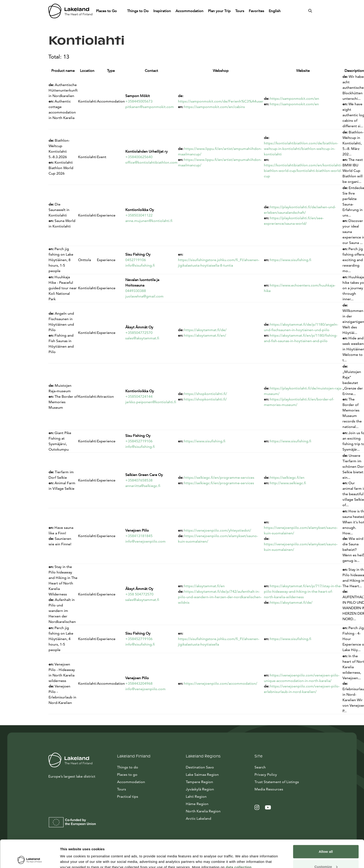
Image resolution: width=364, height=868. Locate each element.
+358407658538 (139, 480)
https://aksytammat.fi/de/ (205, 330)
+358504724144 (139, 396)
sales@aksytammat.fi (142, 338)
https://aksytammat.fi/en (204, 586)
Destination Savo (200, 767)
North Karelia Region (203, 811)
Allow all (326, 826)
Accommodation (189, 11)
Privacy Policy (266, 775)
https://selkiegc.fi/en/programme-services (219, 477)
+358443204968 (139, 683)
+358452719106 (139, 441)
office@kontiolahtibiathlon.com (151, 162)
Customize (326, 841)
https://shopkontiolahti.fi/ (206, 394)
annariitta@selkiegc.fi (143, 486)
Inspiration (162, 11)
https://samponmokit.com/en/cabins (214, 107)
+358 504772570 (139, 594)
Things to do (128, 767)
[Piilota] (121, 11)
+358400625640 (139, 157)
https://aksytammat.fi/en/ (205, 335)
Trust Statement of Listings (277, 782)
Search (260, 767)
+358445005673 (139, 101)
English (275, 11)
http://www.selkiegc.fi (288, 483)
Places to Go (107, 11)
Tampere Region (199, 782)
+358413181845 (139, 536)
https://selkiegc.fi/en (287, 477)
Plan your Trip (219, 11)
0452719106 (136, 260)
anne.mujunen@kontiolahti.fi (149, 221)
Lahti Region (196, 796)
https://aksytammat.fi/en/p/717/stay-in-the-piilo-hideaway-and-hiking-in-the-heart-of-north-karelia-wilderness (303, 591)
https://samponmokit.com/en (295, 99)
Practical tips (128, 796)
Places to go (127, 775)
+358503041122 (139, 215)
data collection (239, 841)
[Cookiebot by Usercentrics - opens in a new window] (30, 859)
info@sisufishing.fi (140, 265)
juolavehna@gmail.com (144, 296)
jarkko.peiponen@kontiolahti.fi (151, 402)
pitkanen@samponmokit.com (150, 107)
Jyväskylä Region (200, 789)
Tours (240, 11)
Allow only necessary (326, 856)
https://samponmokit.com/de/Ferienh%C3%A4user (221, 101)
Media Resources (285, 789)
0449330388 (136, 291)
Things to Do (138, 11)
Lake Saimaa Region (202, 775)
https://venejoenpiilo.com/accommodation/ (221, 683)
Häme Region (197, 804)
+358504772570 (139, 333)
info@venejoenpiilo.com (145, 541)
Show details (71, 854)
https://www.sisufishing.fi (291, 260)
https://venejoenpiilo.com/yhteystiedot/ (218, 530)
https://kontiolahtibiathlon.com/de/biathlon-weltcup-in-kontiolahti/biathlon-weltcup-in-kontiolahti (301, 149)
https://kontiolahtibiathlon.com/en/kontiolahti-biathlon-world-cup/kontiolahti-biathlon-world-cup (303, 171)
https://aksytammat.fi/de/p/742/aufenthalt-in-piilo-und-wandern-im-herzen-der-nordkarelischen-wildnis (220, 597)
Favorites (256, 11)
